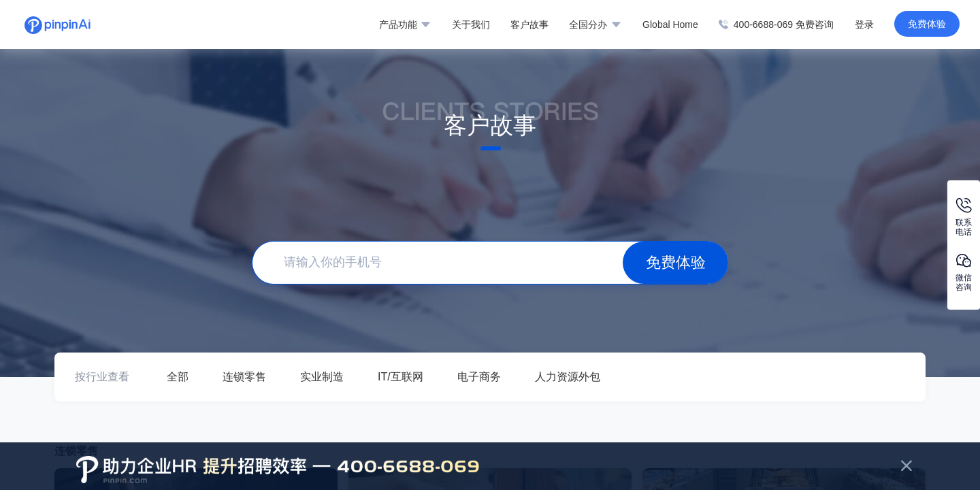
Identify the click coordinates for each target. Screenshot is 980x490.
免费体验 (927, 24)
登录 (864, 24)
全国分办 (595, 24)
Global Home (670, 24)
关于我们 (471, 24)
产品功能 (405, 24)
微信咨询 (964, 273)
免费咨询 (815, 24)
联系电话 (964, 217)
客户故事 (529, 24)
